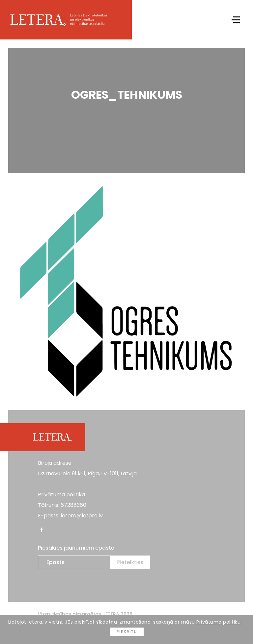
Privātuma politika (61, 495)
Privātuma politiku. (219, 622)
